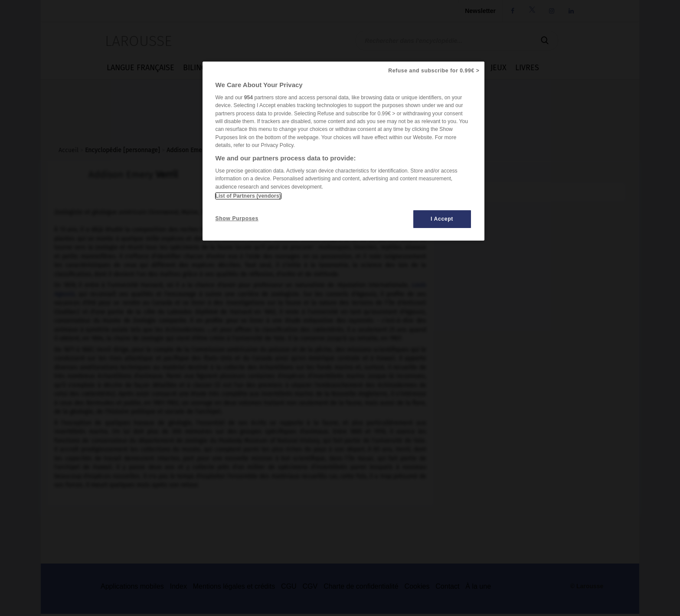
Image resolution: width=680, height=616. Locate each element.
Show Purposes (237, 218)
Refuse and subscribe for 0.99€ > (434, 71)
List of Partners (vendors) (248, 196)
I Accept (442, 219)
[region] (343, 151)
